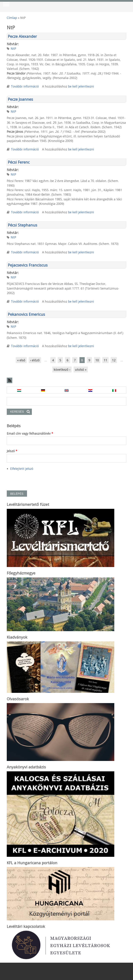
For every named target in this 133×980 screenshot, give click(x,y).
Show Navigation (6, 5)
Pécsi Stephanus (23, 225)
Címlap (12, 18)
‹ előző (35, 360)
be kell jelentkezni (81, 86)
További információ (25, 86)
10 (97, 360)
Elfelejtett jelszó (22, 469)
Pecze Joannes (20, 99)
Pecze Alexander (22, 36)
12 (114, 360)
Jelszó (12, 451)
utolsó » (81, 369)
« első (21, 360)
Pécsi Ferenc (19, 162)
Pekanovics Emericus (26, 314)
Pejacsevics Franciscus (28, 265)
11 (105, 360)
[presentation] (33, 479)
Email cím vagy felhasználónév (30, 433)
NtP (13, 49)
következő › (62, 369)
